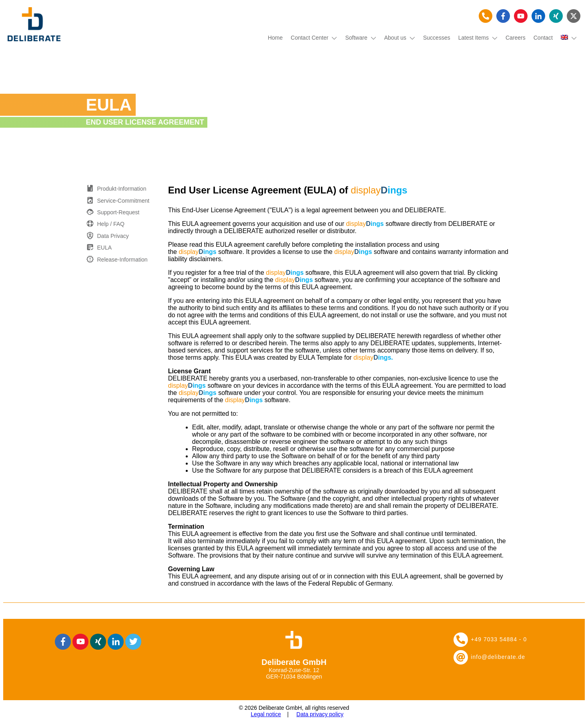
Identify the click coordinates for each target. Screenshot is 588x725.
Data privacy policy (320, 714)
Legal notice (266, 714)
